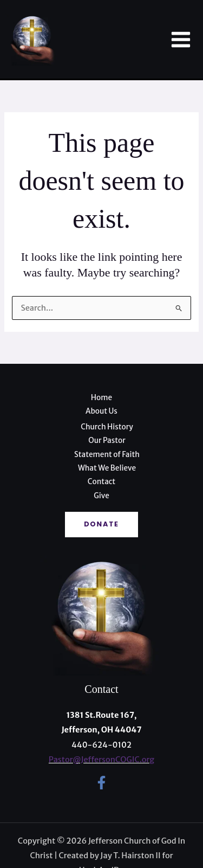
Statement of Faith (107, 455)
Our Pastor (107, 441)
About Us (101, 411)
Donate (101, 524)
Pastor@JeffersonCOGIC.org (101, 760)
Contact (101, 482)
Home (101, 398)
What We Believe (107, 468)
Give (101, 496)
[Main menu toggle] (181, 40)
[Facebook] (101, 783)
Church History (107, 427)
